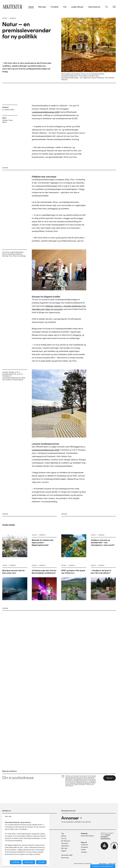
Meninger (42, 7)
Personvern (65, 858)
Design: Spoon (103, 864)
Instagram (84, 847)
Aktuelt (31, 7)
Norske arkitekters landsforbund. (106, 837)
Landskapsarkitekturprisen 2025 (46, 535)
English (64, 851)
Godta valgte (29, 862)
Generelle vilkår (67, 855)
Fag (63, 834)
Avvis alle (41, 862)
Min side (64, 848)
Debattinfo (65, 846)
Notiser (64, 836)
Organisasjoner (94, 7)
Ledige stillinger (77, 7)
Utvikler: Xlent (112, 864)
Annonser (72, 818)
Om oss (64, 839)
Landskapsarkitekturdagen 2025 (46, 130)
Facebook (84, 845)
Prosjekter (55, 7)
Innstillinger (16, 862)
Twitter (83, 850)
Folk (65, 7)
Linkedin (84, 852)
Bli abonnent (66, 841)
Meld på (109, 778)
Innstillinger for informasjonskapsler (103, 866)
